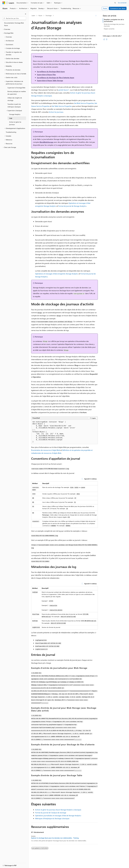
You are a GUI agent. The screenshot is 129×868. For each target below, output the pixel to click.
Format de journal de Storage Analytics (72, 206)
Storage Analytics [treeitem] (15, 114)
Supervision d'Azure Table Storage (50, 80)
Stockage (49, 15)
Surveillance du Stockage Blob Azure (51, 71)
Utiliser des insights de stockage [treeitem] (15, 99)
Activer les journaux (56, 112)
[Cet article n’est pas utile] (107, 39)
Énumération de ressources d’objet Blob (46, 450)
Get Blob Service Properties (84, 103)
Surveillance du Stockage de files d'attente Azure (56, 78)
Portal (105, 8)
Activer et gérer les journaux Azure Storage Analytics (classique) (58, 810)
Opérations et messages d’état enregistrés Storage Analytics (57, 274)
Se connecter (122, 3)
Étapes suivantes (109, 29)
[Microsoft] (4, 3)
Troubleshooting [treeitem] (11, 132)
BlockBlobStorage (47, 142)
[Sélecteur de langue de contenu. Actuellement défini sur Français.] (7, 865)
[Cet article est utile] (104, 39)
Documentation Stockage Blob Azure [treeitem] (14, 24)
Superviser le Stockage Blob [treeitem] (16, 88)
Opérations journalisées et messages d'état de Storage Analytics (58, 815)
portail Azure (63, 90)
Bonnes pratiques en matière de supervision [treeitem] (17, 93)
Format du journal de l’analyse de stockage (51, 813)
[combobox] (14, 18)
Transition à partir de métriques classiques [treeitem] (14, 105)
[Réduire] (26, 14)
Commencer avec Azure (118, 8)
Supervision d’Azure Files (46, 75)
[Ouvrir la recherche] (115, 3)
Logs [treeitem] (11, 118)
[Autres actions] (96, 16)
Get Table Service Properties (62, 106)
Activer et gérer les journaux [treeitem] (15, 123)
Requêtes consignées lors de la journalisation (114, 20)
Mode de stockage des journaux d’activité (114, 25)
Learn (33, 15)
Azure (40, 15)
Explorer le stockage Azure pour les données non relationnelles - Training (55, 838)
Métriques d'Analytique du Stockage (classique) (52, 818)
